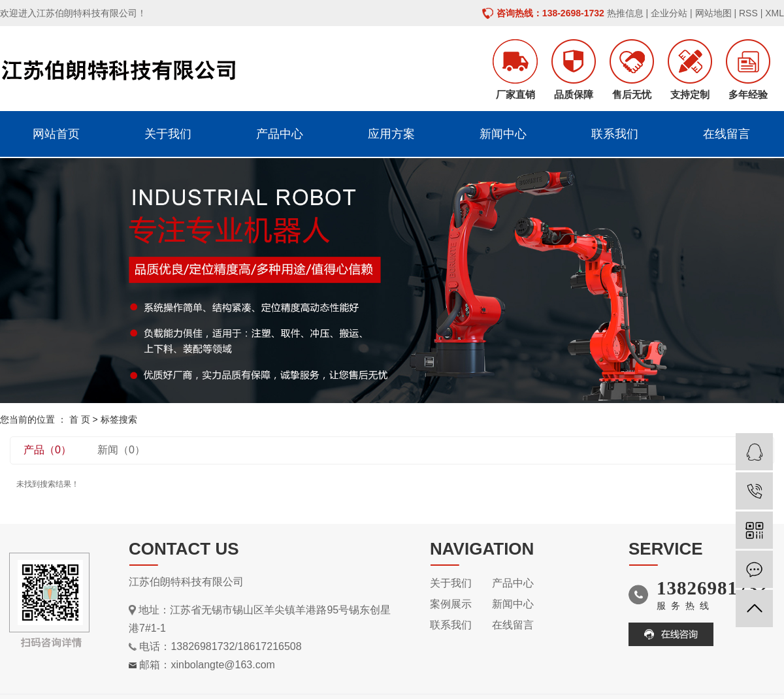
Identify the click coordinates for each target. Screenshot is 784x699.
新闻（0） (121, 450)
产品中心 (280, 134)
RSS (748, 13)
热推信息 (625, 13)
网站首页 (56, 134)
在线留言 (727, 134)
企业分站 (669, 13)
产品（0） (47, 450)
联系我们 (615, 134)
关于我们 (168, 134)
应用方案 (391, 134)
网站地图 (713, 13)
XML (775, 13)
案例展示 (451, 604)
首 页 (80, 419)
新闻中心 (503, 134)
